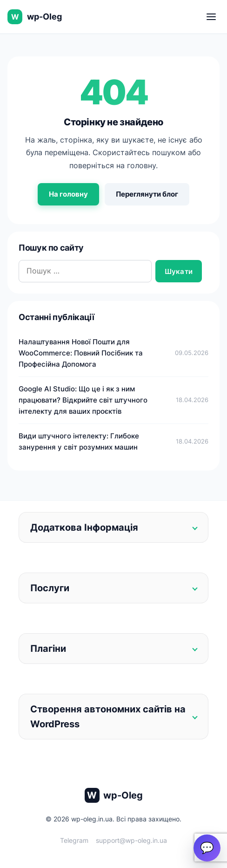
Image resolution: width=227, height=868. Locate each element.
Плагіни (48, 649)
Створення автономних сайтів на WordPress (108, 717)
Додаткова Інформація (84, 527)
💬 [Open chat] (207, 848)
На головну (68, 194)
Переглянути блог (147, 194)
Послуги (50, 588)
